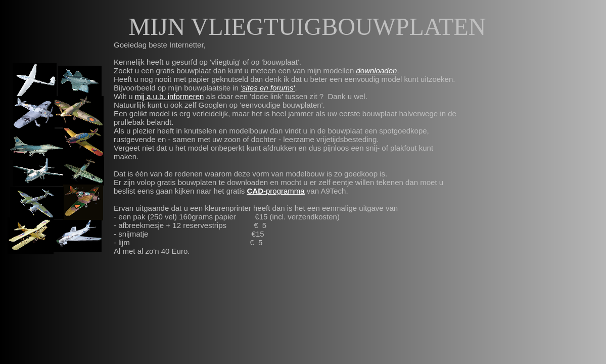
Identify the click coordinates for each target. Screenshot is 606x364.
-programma (284, 191)
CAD (255, 191)
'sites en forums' (268, 88)
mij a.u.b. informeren (170, 96)
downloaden (376, 71)
